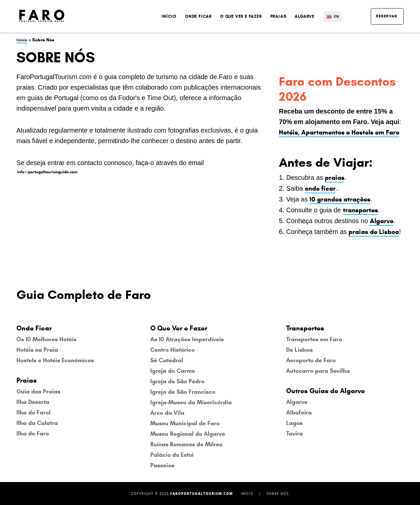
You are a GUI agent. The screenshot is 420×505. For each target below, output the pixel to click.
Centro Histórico (172, 350)
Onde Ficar (198, 16)
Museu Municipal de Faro (185, 423)
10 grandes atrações (340, 199)
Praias (278, 16)
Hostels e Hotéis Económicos (55, 360)
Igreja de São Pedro (177, 381)
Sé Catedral (167, 360)
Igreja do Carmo (173, 371)
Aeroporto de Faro (311, 360)
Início (169, 16)
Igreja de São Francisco (183, 392)
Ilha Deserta (33, 402)
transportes (360, 210)
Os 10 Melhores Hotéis (46, 339)
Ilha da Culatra (37, 423)
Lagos (294, 423)
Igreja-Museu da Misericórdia (191, 402)
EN (337, 16)
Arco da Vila (167, 413)
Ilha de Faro (33, 433)
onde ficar (320, 189)
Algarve (305, 16)
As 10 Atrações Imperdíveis (187, 339)
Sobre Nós (278, 494)
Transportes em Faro (314, 339)
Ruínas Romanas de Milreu (186, 444)
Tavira (294, 433)
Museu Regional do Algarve (188, 434)
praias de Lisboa (374, 232)
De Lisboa (299, 350)
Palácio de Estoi (172, 455)
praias (335, 178)
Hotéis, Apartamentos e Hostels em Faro (339, 132)
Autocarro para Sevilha (318, 371)
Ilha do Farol (33, 412)
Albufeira (299, 412)
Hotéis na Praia (37, 350)
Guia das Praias (38, 391)
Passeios (162, 465)
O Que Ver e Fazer (241, 16)
